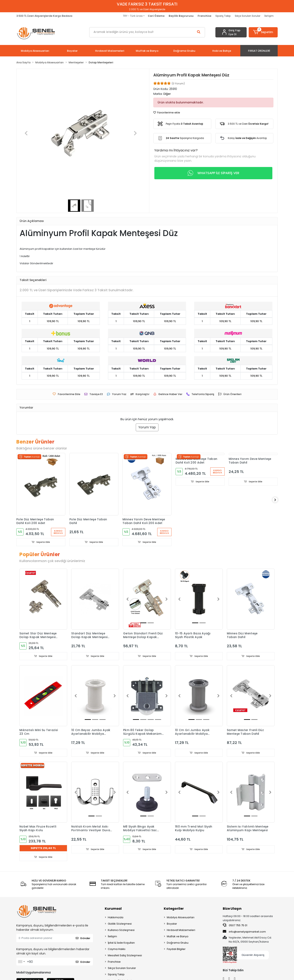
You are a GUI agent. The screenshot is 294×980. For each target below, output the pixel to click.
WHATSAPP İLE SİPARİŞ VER (213, 173)
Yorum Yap (147, 427)
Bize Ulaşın (232, 910)
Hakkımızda (116, 918)
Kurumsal (113, 910)
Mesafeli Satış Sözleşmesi (125, 956)
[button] (263, 32)
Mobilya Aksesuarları (181, 918)
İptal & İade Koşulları (121, 944)
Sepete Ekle (41, 542)
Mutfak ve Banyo (178, 937)
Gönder (83, 939)
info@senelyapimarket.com (244, 932)
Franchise (114, 963)
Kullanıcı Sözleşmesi (121, 931)
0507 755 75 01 (235, 926)
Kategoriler (174, 910)
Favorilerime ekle (167, 113)
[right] (278, 500)
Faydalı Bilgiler (176, 950)
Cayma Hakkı (117, 950)
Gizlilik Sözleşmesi (120, 925)
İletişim (269, 16)
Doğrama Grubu (178, 944)
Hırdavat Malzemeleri (181, 931)
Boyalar (172, 925)
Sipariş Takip (223, 16)
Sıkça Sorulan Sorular (248, 16)
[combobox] (21, 963)
